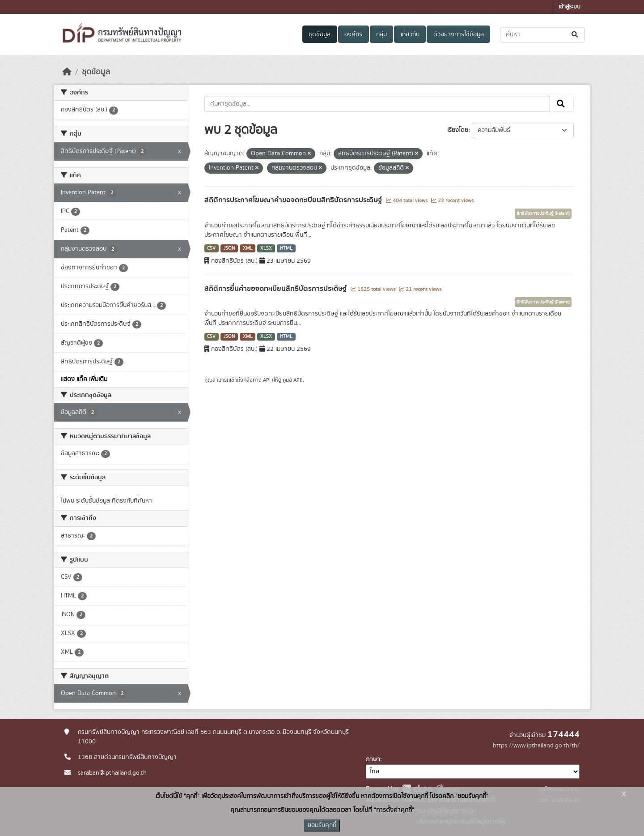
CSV (211, 248)
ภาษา (373, 759)
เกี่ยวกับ (410, 34)
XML (248, 248)
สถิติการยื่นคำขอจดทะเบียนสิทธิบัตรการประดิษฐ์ (276, 289)
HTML (286, 248)
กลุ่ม (381, 34)
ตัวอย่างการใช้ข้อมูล (459, 34)
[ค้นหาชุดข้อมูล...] (542, 35)
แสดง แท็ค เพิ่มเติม (84, 379)
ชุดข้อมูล (320, 34)
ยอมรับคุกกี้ (322, 825)
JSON (229, 248)
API (267, 380)
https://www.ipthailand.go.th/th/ (536, 746)
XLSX (266, 248)
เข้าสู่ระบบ (570, 7)
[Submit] (575, 35)
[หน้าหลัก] (67, 72)
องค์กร (353, 34)
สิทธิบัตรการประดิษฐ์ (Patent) (543, 213)
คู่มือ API (292, 380)
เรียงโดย (458, 130)
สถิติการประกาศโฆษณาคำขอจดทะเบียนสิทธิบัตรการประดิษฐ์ (294, 200)
